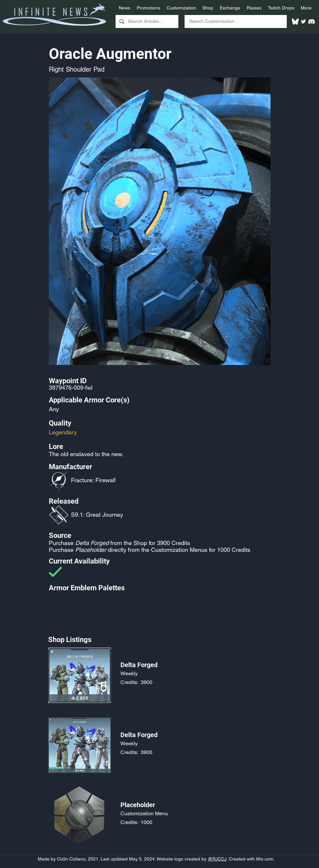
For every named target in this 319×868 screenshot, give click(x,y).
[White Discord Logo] (312, 21)
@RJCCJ (217, 859)
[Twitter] (303, 21)
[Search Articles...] (146, 21)
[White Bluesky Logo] (295, 21)
